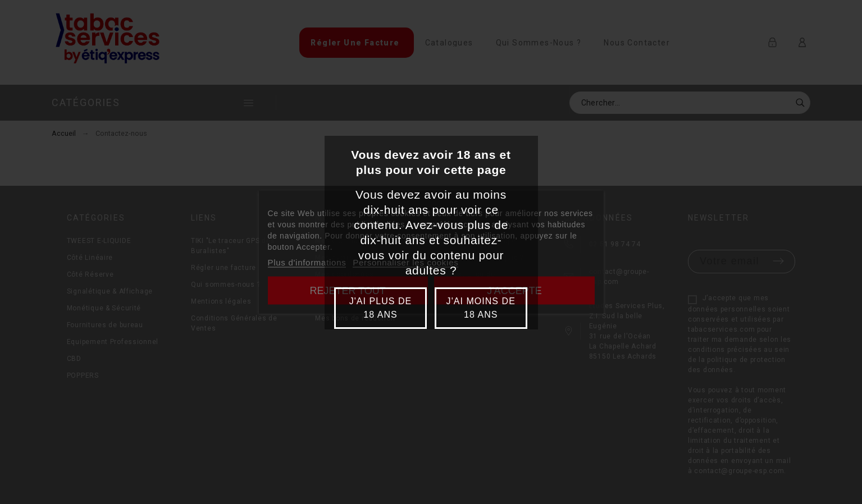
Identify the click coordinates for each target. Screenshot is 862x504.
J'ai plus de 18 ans (381, 308)
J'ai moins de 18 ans (481, 308)
